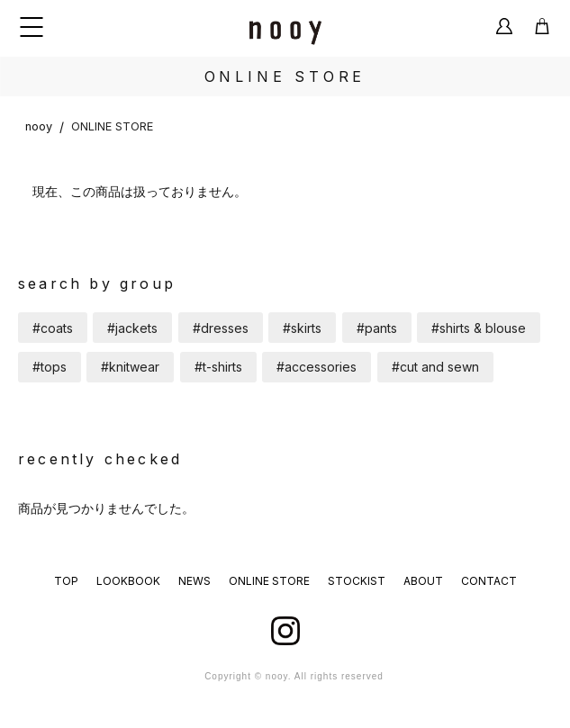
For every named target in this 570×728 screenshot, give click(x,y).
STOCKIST (357, 581)
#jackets (132, 328)
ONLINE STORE (112, 126)
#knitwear (130, 367)
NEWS (195, 581)
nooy (39, 126)
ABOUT (423, 581)
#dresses (221, 328)
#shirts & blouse (479, 328)
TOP (66, 581)
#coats (53, 328)
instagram (285, 631)
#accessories (317, 367)
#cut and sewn (435, 367)
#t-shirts (218, 367)
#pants (377, 328)
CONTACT (489, 581)
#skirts (302, 328)
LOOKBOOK (128, 581)
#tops (50, 367)
